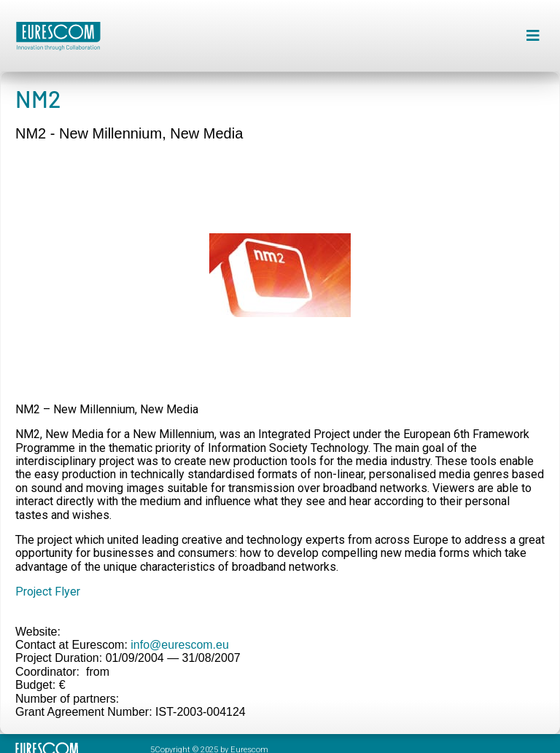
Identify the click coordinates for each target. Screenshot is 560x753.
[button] (533, 36)
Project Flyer (48, 592)
